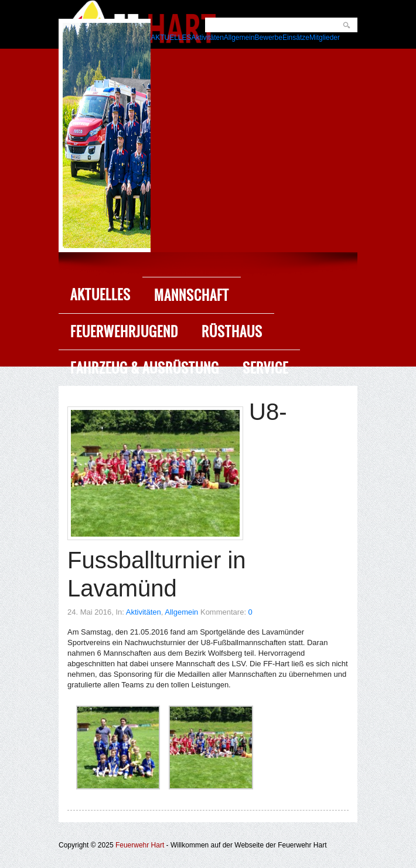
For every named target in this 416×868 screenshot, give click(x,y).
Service (265, 368)
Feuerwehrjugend (124, 332)
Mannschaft (192, 295)
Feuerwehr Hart (140, 845)
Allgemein (181, 612)
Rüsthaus (232, 332)
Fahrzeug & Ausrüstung (145, 368)
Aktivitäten (144, 612)
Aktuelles (100, 295)
